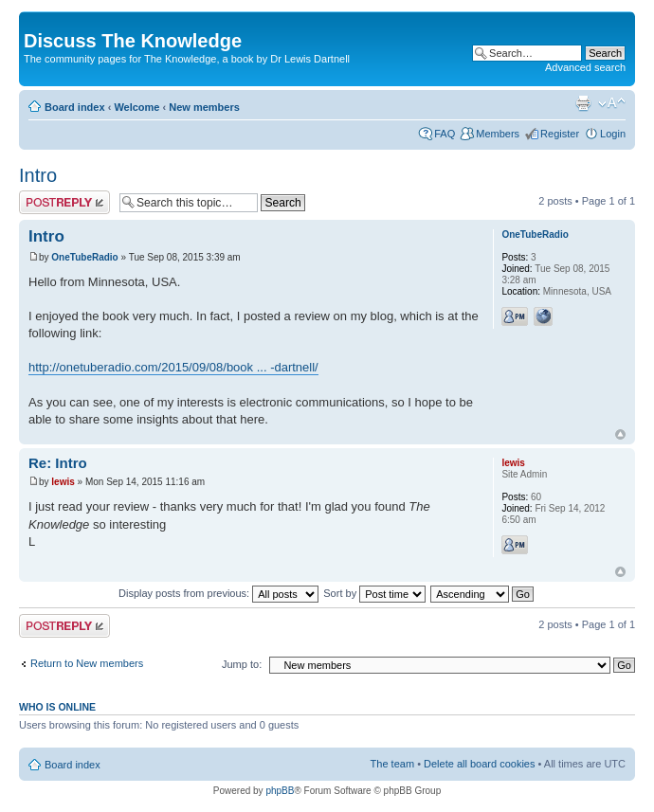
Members (498, 134)
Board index (75, 107)
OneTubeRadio (84, 257)
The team (392, 764)
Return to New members (87, 663)
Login (613, 134)
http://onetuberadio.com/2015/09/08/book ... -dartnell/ (173, 367)
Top (620, 434)
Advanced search (585, 67)
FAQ (445, 134)
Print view (583, 103)
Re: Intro (58, 463)
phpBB (280, 791)
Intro (38, 175)
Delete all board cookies (479, 764)
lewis (63, 482)
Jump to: (242, 664)
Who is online (57, 707)
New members (204, 107)
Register (560, 134)
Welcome (136, 107)
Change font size (612, 103)
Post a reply (64, 202)
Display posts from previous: (218, 593)
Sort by (374, 593)
